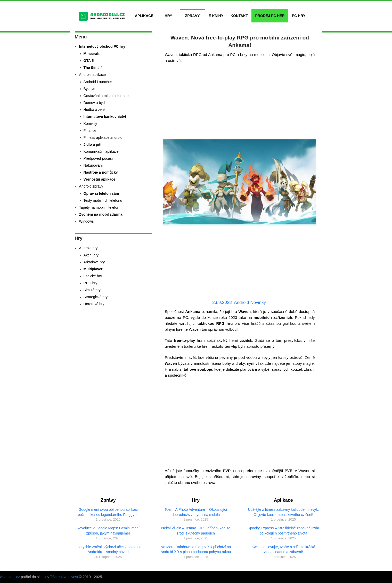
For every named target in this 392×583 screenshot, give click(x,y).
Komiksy (90, 124)
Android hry (88, 248)
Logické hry (93, 276)
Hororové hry (94, 304)
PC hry (299, 16)
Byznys (89, 89)
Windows (87, 221)
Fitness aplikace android (103, 137)
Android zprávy (91, 186)
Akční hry (91, 255)
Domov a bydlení (97, 103)
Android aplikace (93, 75)
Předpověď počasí (98, 158)
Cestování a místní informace (107, 96)
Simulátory (92, 290)
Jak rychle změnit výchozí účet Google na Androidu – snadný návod (108, 549)
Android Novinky (250, 302)
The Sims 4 (93, 68)
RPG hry (91, 283)
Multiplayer (93, 269)
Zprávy (193, 16)
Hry (169, 16)
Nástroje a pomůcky (101, 172)
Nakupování (93, 165)
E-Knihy (216, 16)
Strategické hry (96, 297)
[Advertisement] (240, 102)
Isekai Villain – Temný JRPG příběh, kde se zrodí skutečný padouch (196, 531)
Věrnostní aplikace (100, 179)
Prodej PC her (270, 16)
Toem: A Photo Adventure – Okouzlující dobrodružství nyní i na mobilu (196, 512)
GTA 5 (89, 61)
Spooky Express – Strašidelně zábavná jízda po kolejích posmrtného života (283, 531)
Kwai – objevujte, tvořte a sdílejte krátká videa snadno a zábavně (284, 549)
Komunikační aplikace (101, 151)
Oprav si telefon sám (101, 193)
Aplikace (144, 16)
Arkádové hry (94, 262)
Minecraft (92, 54)
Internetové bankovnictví (105, 117)
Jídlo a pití (92, 144)
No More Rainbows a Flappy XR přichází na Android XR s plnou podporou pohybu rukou (196, 549)
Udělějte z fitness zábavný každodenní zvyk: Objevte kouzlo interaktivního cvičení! (284, 512)
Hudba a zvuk (95, 110)
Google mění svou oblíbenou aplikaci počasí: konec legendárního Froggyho (108, 512)
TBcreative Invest (64, 577)
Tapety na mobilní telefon (99, 207)
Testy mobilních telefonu (103, 200)
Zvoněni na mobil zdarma (101, 214)
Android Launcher (98, 82)
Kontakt (239, 16)
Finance (90, 131)
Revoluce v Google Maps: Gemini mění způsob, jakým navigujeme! (108, 531)
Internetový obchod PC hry (102, 46)
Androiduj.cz (10, 577)
